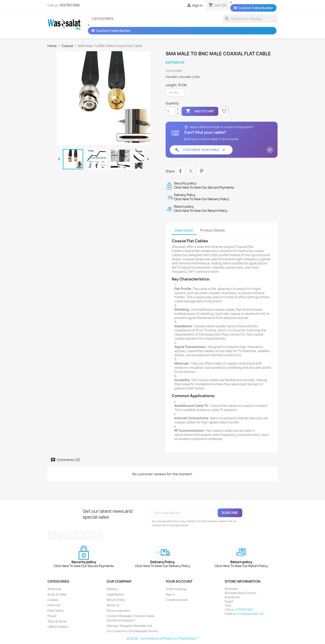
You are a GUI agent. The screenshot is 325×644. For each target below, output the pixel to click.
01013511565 (70, 5)
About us (113, 605)
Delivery (112, 589)
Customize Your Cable (200, 150)
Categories (103, 19)
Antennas (54, 589)
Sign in (170, 594)
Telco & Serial (57, 621)
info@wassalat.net (251, 614)
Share (180, 171)
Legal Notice (115, 594)
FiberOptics (56, 611)
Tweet (191, 171)
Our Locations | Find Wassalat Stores (132, 631)
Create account (177, 600)
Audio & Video (57, 594)
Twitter (61, 535)
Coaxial (53, 600)
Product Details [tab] (212, 230)
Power (52, 616)
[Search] (250, 19)
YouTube (70, 535)
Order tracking (176, 589)
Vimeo (89, 535)
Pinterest (201, 171)
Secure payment (118, 611)
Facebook (52, 535)
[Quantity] (171, 111)
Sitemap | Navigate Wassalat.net (129, 626)
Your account (179, 581)
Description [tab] (184, 230)
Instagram (98, 535)
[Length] (175, 92)
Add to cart (200, 111)
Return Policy (116, 600)
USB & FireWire (58, 627)
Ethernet (54, 605)
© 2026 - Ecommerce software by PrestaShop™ (163, 639)
